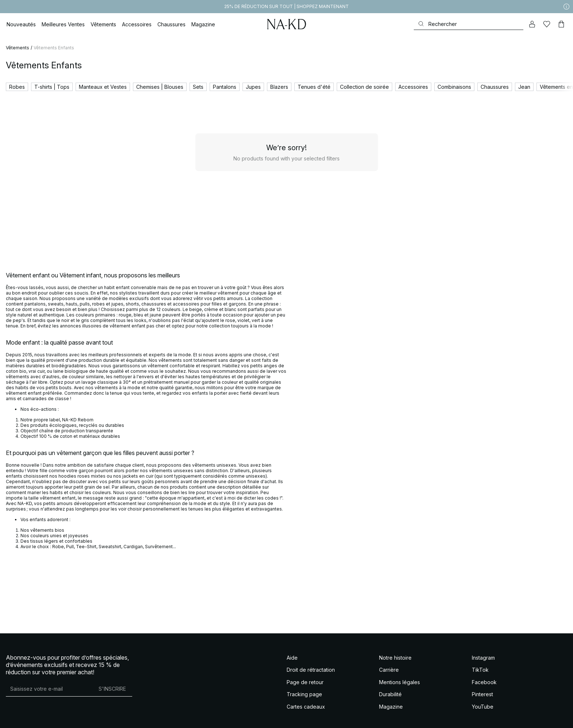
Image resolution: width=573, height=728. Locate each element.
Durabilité (390, 694)
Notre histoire (395, 658)
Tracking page (304, 694)
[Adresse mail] (49, 689)
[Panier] (561, 24)
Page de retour (305, 682)
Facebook (484, 682)
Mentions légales (400, 682)
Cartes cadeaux (306, 707)
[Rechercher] (469, 24)
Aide (292, 658)
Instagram (483, 658)
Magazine (391, 707)
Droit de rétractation (311, 670)
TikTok (480, 670)
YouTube (483, 707)
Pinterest (482, 694)
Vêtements (18, 48)
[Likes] (547, 24)
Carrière (389, 670)
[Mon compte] (532, 24)
